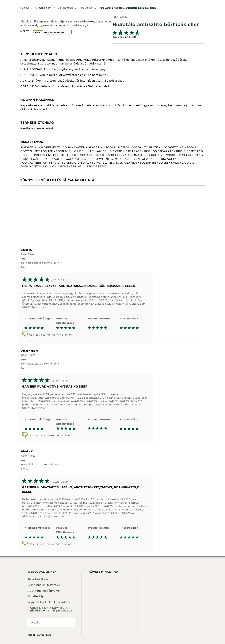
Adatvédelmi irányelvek (44, 591)
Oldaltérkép (36, 596)
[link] (159, 35)
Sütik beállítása (38, 579)
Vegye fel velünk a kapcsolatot (49, 602)
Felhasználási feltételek (44, 585)
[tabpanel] (112, 71)
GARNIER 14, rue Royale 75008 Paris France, (50, 609)
